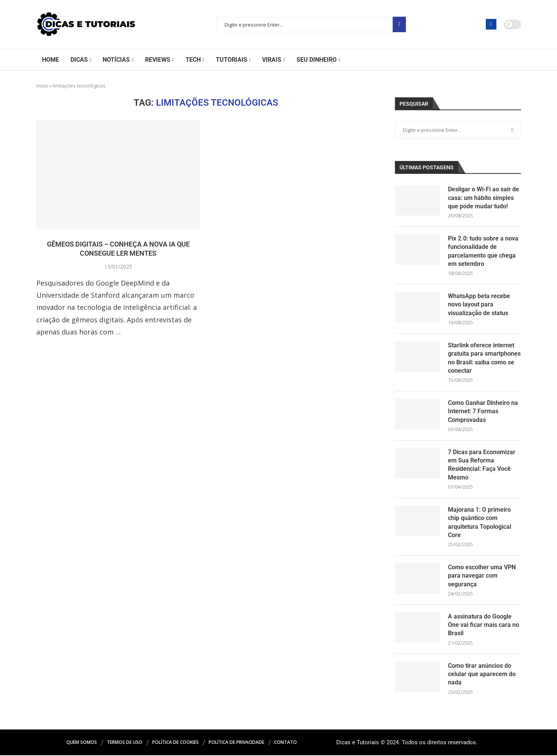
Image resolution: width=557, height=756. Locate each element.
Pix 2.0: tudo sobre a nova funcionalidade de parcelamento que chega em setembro (483, 251)
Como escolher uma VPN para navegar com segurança (482, 576)
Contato (286, 743)
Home (51, 60)
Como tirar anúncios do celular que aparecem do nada (482, 675)
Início (42, 86)
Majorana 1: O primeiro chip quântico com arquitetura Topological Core (480, 523)
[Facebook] (491, 24)
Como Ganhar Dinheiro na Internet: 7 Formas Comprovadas (483, 412)
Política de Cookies (176, 743)
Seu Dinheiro (317, 60)
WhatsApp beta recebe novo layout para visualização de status (479, 305)
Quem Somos (82, 743)
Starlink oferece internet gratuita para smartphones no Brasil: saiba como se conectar (484, 358)
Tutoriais (232, 60)
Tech (193, 60)
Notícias (116, 60)
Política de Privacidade (236, 743)
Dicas (79, 60)
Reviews (158, 60)
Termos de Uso (125, 743)
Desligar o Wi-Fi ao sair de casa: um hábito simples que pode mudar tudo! (484, 198)
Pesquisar (399, 24)
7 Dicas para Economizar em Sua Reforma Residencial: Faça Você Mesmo (482, 465)
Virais (272, 60)
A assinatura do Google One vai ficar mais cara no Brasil (484, 625)
